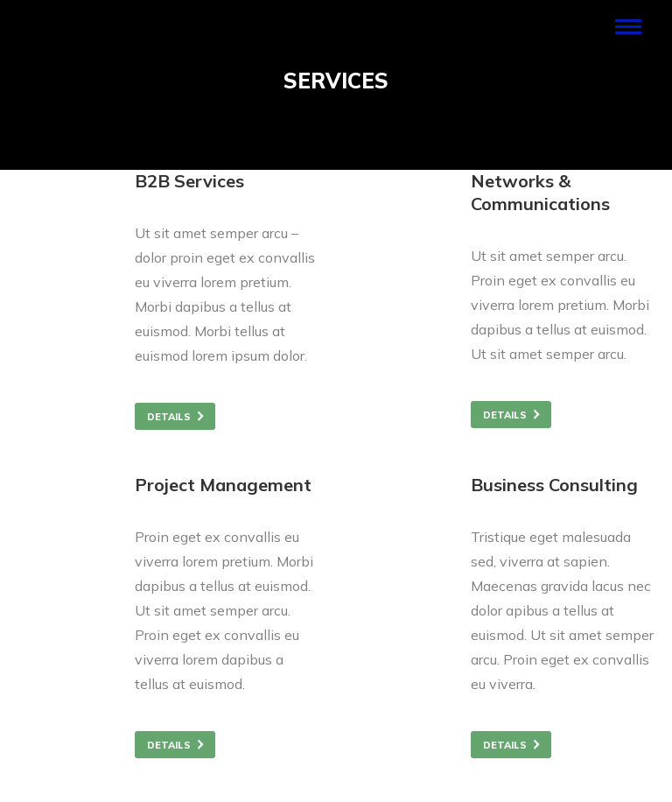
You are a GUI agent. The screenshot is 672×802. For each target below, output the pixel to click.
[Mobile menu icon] (628, 27)
